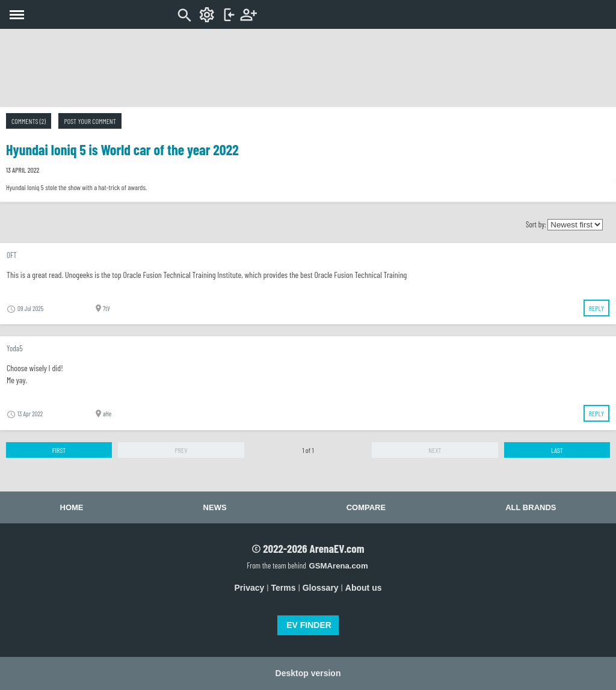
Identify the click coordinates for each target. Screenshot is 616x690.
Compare (366, 507)
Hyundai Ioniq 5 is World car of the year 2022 (122, 149)
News (215, 507)
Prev (181, 450)
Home (72, 507)
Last (557, 450)
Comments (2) (29, 121)
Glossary (321, 588)
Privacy (250, 588)
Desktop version (308, 673)
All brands (531, 507)
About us (364, 588)
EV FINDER (309, 625)
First (59, 450)
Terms (284, 588)
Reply (596, 308)
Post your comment (90, 121)
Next (435, 450)
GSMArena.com (338, 566)
